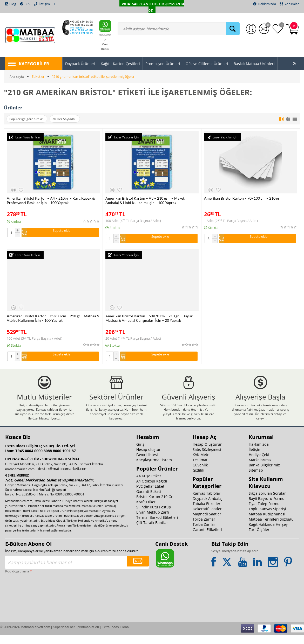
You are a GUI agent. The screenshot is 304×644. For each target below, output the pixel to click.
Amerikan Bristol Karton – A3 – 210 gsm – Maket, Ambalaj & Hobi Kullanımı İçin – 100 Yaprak (145, 200)
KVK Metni (202, 463)
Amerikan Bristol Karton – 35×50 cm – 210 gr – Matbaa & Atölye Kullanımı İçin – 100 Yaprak (53, 319)
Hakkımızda (259, 453)
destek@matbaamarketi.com (63, 477)
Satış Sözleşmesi (207, 458)
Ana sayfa (17, 76)
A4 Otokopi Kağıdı (152, 490)
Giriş (140, 453)
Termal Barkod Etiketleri (157, 526)
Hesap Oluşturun (208, 453)
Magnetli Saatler (207, 523)
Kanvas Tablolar (207, 502)
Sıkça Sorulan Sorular (267, 502)
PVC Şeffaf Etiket (150, 495)
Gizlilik (198, 479)
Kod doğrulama (17, 580)
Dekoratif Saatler (207, 518)
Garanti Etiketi (149, 500)
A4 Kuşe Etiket (149, 485)
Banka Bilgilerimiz (264, 474)
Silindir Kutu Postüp (154, 516)
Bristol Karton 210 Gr (154, 505)
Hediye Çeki (259, 463)
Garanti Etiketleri (207, 538)
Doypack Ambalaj (208, 507)
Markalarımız (260, 469)
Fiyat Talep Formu (264, 512)
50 (71, 119)
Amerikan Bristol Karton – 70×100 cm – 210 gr (242, 198)
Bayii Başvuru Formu (267, 507)
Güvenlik (200, 474)
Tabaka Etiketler (207, 512)
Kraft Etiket (146, 511)
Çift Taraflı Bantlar (152, 531)
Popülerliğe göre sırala (28, 119)
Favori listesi (147, 463)
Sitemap (256, 479)
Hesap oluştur (148, 458)
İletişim (255, 458)
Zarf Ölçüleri (260, 538)
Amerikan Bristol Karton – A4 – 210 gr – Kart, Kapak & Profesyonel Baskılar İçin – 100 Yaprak (51, 200)
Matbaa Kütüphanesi (267, 523)
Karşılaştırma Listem (154, 469)
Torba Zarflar (204, 528)
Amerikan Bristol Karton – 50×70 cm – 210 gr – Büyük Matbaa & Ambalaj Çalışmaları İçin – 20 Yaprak (149, 319)
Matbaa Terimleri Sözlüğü (271, 528)
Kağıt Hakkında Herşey (268, 533)
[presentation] (26, 602)
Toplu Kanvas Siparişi (267, 518)
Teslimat (200, 469)
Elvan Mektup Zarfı (153, 521)
